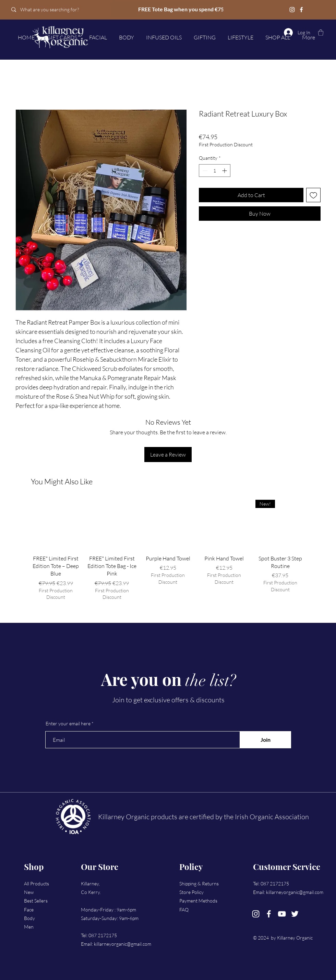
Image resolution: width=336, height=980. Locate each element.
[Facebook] (301, 10)
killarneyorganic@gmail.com (123, 944)
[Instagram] (292, 10)
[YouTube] (282, 914)
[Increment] (225, 171)
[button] (321, 33)
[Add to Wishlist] (313, 195)
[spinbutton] (215, 171)
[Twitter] (295, 914)
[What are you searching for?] (56, 9)
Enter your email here (68, 724)
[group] (168, 550)
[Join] (265, 740)
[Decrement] (204, 171)
